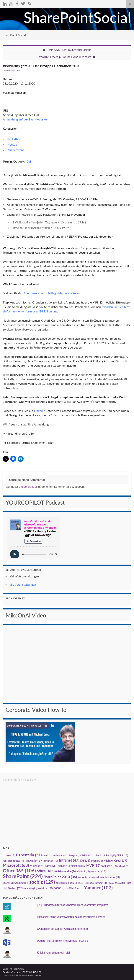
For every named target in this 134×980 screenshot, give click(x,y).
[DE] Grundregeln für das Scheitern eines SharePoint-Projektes (72, 905)
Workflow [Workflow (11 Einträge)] (76, 888)
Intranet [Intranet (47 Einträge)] (69, 860)
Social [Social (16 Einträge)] (62, 883)
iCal (28, 161)
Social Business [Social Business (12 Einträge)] (78, 883)
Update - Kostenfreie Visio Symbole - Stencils (63, 941)
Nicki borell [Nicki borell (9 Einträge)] (122, 866)
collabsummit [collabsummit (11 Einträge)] (62, 856)
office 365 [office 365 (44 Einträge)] (49, 871)
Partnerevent (15, 150)
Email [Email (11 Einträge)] (111, 856)
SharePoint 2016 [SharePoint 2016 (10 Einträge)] (87, 877)
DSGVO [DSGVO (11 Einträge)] (88, 856)
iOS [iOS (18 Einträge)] (85, 861)
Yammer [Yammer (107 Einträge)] (98, 887)
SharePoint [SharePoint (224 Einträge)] (23, 876)
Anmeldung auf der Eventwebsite (25, 119)
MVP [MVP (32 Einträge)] (93, 865)
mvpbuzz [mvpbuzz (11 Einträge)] (108, 866)
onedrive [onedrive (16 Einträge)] (69, 871)
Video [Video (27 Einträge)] (15, 888)
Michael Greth (14, 70)
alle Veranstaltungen (23, 584)
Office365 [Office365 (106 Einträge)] (19, 871)
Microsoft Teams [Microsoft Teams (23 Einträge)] (43, 866)
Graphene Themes (32, 975)
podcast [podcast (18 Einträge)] (98, 871)
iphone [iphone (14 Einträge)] (97, 861)
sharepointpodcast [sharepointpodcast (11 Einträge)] (108, 877)
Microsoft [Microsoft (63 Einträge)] (16, 865)
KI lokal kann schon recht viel (53, 953)
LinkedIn (40, 411)
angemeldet (26, 486)
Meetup (12, 144)
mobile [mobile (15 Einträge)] (64, 866)
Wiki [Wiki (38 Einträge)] (61, 888)
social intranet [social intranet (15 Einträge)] (98, 883)
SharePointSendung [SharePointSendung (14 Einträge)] (16, 883)
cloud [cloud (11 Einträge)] (47, 856)
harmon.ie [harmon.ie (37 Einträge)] (32, 860)
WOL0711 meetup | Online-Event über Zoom (65, 57)
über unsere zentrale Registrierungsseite (50, 293)
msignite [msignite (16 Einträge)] (78, 866)
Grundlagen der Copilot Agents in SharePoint (62, 929)
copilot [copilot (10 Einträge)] (76, 856)
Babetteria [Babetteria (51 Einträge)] (29, 855)
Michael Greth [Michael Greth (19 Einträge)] (115, 860)
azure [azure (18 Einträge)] (9, 855)
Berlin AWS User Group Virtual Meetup (69, 50)
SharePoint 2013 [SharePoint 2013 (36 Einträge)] (60, 877)
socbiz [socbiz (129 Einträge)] (42, 882)
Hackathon (14, 139)
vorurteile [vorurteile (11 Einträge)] (30, 888)
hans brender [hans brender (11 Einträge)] (11, 861)
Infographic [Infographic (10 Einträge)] (51, 861)
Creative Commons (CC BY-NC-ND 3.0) (22, 972)
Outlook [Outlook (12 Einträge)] (83, 872)
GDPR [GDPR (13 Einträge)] (122, 855)
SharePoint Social (14, 35)
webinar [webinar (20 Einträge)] (46, 888)
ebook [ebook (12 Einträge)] (100, 856)
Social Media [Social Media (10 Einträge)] (117, 883)
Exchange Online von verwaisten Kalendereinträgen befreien (71, 917)
